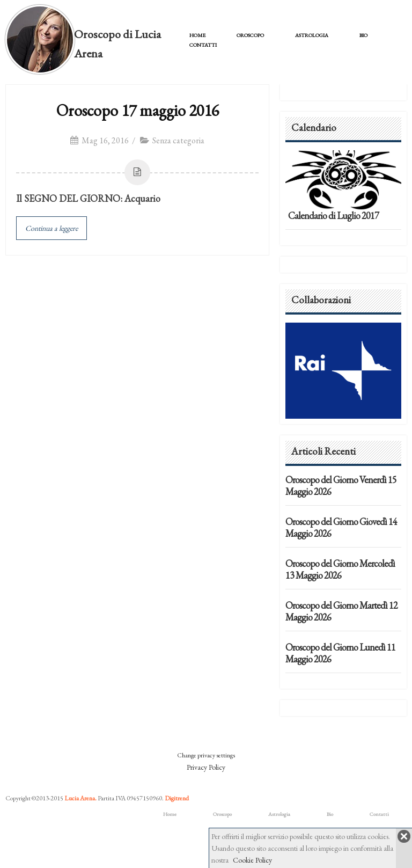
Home (197, 35)
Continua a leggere (51, 228)
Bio (363, 35)
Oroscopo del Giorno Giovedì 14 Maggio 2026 (341, 527)
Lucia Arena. (80, 798)
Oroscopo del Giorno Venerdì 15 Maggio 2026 (341, 486)
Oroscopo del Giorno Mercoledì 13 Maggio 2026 (340, 569)
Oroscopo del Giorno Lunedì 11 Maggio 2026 (340, 653)
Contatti (203, 45)
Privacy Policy (206, 767)
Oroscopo (250, 35)
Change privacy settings (206, 755)
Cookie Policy (252, 860)
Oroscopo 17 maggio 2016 (138, 110)
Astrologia (312, 35)
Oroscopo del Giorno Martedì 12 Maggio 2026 (341, 611)
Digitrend (177, 798)
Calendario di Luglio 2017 (333, 216)
